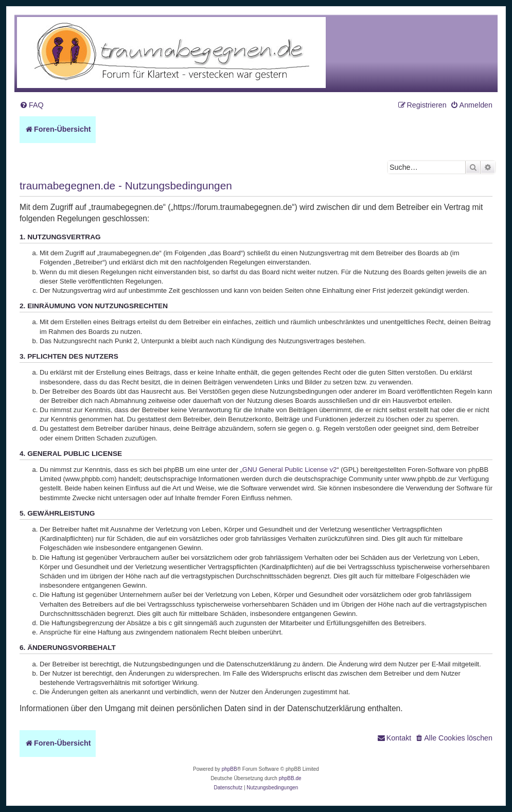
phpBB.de (290, 778)
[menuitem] (32, 105)
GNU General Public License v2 (290, 470)
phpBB (229, 769)
